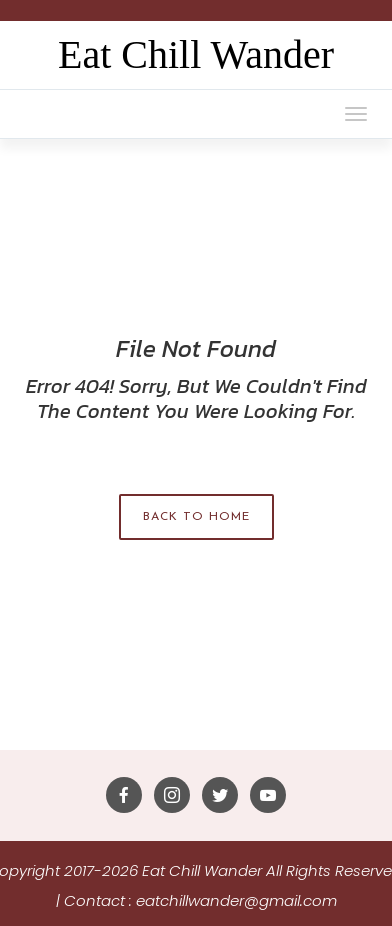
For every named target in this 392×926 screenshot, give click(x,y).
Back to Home (196, 517)
